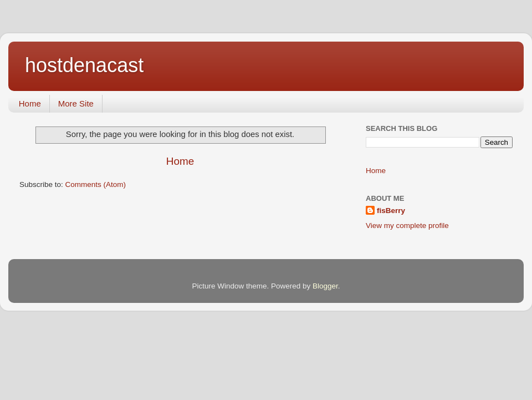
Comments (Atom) (96, 184)
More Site (76, 103)
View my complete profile (407, 226)
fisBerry (391, 211)
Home (30, 103)
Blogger (325, 286)
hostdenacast (84, 65)
